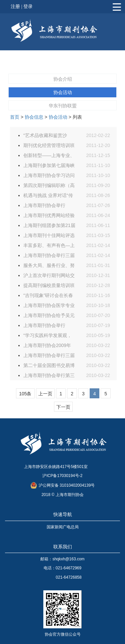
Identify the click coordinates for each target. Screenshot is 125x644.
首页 (15, 117)
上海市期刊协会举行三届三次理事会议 (49, 356)
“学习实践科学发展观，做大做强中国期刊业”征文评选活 (47, 336)
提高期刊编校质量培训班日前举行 (49, 286)
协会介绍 (63, 79)
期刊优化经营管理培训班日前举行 (49, 146)
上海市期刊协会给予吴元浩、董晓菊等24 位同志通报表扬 (49, 316)
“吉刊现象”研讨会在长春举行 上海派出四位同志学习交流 (48, 296)
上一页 (45, 394)
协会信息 (34, 117)
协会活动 (63, 92)
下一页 (63, 407)
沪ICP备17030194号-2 (62, 476)
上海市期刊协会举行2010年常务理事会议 (45, 326)
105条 (25, 394)
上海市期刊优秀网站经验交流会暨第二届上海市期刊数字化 (49, 216)
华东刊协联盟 (63, 106)
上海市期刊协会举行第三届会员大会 (49, 376)
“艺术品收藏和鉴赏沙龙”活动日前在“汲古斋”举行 (49, 136)
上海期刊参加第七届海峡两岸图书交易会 (49, 166)
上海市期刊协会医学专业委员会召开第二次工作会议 (49, 306)
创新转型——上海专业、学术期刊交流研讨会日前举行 (49, 156)
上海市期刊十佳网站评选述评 (49, 236)
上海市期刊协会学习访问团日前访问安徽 (49, 176)
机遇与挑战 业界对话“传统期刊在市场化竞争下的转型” (49, 196)
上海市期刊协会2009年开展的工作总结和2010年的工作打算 (47, 346)
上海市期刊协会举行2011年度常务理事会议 (47, 206)
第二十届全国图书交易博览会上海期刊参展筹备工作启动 (49, 366)
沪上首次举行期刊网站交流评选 (49, 276)
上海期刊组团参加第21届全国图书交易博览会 (49, 226)
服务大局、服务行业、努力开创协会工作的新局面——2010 (49, 266)
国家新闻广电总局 (63, 527)
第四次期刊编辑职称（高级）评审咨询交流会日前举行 (49, 186)
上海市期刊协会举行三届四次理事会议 (49, 256)
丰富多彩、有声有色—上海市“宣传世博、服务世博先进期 (49, 246)
